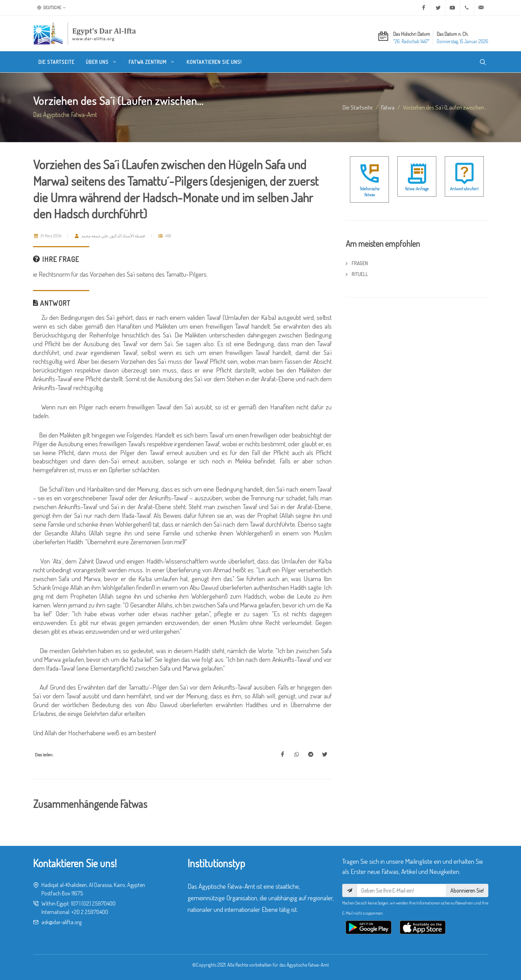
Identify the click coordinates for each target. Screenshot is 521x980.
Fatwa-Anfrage (417, 189)
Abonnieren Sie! (467, 890)
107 (75, 903)
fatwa (388, 107)
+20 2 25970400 (90, 912)
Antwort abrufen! (464, 189)
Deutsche (51, 8)
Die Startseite (358, 107)
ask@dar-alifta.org (61, 922)
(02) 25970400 (99, 903)
